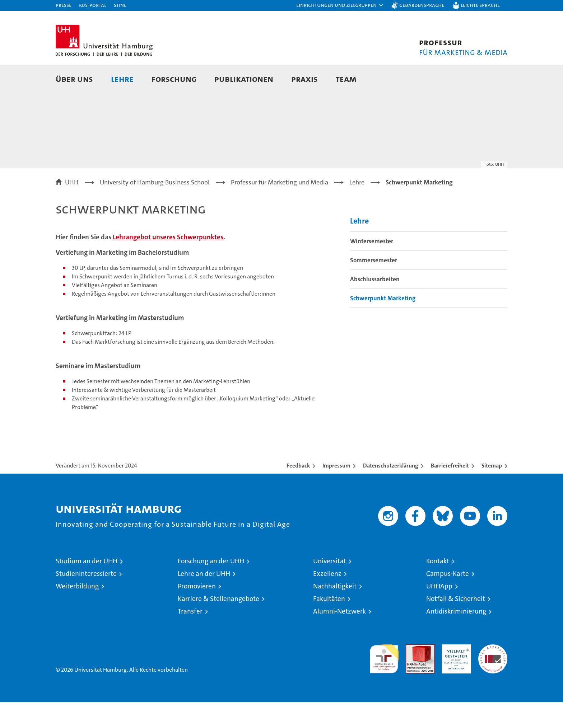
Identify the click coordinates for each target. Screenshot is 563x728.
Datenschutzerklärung (391, 491)
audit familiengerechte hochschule (384, 682)
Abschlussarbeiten (375, 305)
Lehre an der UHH (204, 599)
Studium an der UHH (87, 587)
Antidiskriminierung (456, 637)
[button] (340, 5)
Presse (64, 5)
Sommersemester (374, 286)
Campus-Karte (448, 599)
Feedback (298, 491)
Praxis (304, 79)
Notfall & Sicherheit (456, 624)
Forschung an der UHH (211, 587)
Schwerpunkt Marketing (383, 324)
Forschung (174, 79)
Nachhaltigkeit (335, 612)
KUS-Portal (93, 5)
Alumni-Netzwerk (339, 637)
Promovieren (197, 612)
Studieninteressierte (86, 599)
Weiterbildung (77, 612)
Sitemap (492, 491)
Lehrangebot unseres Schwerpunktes (168, 263)
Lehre (122, 79)
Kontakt (438, 587)
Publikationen (244, 79)
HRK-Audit (455, 674)
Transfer (190, 637)
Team (346, 79)
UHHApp (439, 612)
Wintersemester (372, 267)
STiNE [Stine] (120, 5)
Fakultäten (329, 624)
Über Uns (74, 79)
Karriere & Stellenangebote (218, 624)
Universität (330, 587)
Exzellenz (327, 599)
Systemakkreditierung (493, 674)
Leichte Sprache (480, 5)
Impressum (336, 491)
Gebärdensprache (422, 5)
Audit (413, 674)
